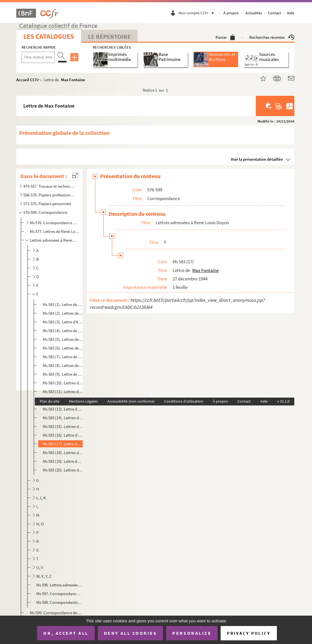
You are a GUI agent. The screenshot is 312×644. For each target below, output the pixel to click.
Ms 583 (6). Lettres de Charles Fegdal (63, 348)
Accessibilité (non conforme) (131, 401)
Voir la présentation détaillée (257, 159)
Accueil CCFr (28, 80)
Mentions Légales (83, 401)
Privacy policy (249, 633)
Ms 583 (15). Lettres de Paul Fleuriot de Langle (63, 426)
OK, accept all (66, 633)
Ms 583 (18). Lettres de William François (63, 453)
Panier (225, 37)
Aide (291, 13)
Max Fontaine (73, 80)
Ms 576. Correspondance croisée (53, 223)
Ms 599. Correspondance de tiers (56, 613)
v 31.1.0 (283, 401)
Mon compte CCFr (198, 13)
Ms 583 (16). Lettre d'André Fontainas (63, 435)
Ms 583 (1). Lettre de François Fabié (63, 304)
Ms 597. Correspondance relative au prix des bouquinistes (59, 594)
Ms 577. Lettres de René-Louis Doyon (56, 231)
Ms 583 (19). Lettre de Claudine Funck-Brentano (63, 461)
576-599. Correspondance (45, 212)
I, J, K (41, 498)
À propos (231, 13)
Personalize (192, 633)
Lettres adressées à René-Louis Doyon (53, 240)
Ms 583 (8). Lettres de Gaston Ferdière (63, 365)
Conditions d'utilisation (184, 401)
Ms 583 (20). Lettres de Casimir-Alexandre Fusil (63, 470)
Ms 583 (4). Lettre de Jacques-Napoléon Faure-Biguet (63, 331)
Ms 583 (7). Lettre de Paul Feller (63, 357)
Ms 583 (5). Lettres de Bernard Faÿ (63, 339)
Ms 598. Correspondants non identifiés (59, 602)
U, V (40, 567)
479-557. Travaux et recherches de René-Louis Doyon (50, 186)
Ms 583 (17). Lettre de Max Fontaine (63, 444)
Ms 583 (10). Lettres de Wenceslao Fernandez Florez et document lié (63, 383)
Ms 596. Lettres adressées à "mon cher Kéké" (59, 585)
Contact (274, 13)
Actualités (254, 13)
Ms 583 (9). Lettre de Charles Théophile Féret (63, 374)
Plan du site (49, 401)
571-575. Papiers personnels (47, 204)
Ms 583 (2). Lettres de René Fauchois (63, 313)
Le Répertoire (109, 37)
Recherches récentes (272, 37)
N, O (40, 524)
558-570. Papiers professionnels (50, 195)
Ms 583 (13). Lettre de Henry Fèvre (63, 409)
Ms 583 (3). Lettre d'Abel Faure (63, 322)
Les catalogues (49, 36)
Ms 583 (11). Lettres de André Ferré (63, 392)
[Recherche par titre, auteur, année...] (38, 57)
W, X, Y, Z (44, 576)
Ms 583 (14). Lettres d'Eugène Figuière (63, 418)
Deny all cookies (130, 633)
